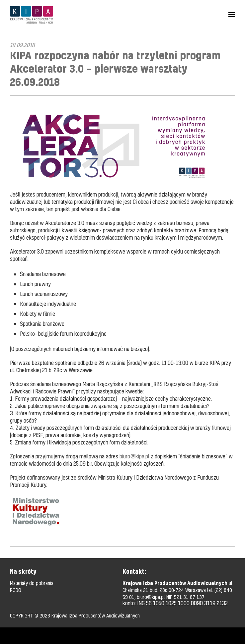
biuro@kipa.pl (134, 456)
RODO (16, 590)
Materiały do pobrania (32, 583)
